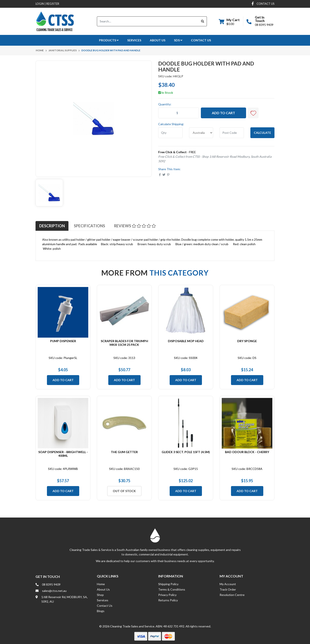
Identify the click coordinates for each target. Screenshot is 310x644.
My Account (228, 584)
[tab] (52, 226)
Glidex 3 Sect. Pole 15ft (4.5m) (186, 452)
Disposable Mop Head (186, 341)
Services (134, 40)
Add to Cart (223, 113)
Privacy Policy (167, 595)
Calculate (262, 133)
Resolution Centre (232, 595)
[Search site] (203, 21)
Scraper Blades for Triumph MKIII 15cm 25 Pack (124, 343)
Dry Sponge (247, 341)
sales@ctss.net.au (54, 591)
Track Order (228, 589)
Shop (100, 595)
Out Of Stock (124, 491)
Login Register (47, 4)
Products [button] (109, 40)
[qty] (170, 133)
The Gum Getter (124, 452)
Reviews (135, 226)
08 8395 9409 (264, 25)
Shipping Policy (168, 584)
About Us (158, 40)
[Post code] (232, 133)
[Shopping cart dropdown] (229, 21)
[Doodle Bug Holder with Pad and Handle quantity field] (179, 113)
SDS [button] (178, 40)
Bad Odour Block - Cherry (247, 452)
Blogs (101, 611)
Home (101, 584)
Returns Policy (168, 600)
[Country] (201, 133)
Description (52, 226)
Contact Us (201, 40)
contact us (266, 4)
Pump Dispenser (63, 341)
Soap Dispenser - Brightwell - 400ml (63, 454)
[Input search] (148, 21)
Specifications (89, 226)
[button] (253, 113)
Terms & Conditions (172, 589)
